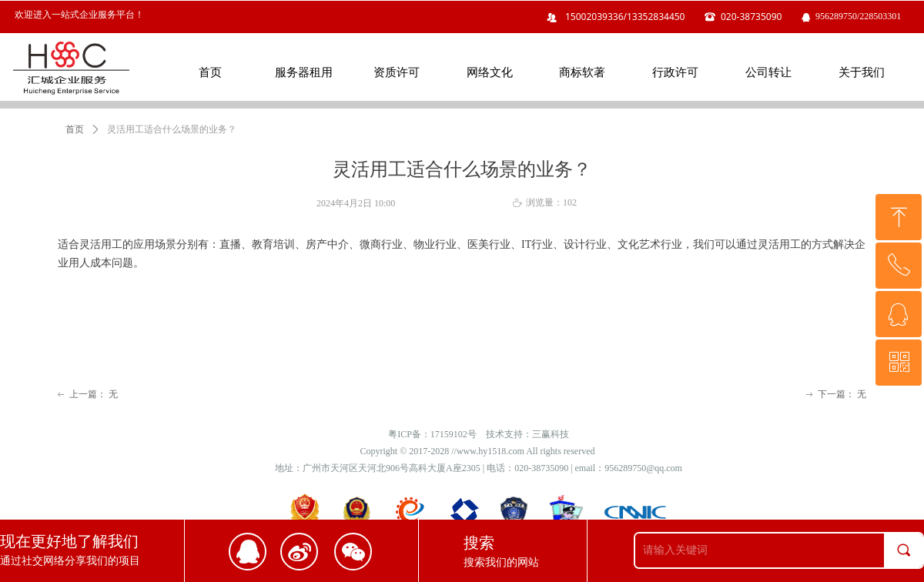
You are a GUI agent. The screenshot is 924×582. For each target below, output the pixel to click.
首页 (75, 129)
